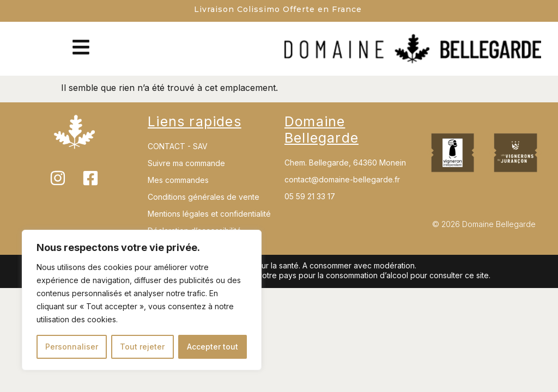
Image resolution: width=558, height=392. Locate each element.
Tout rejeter (142, 347)
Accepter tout (213, 347)
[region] (142, 300)
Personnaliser (72, 347)
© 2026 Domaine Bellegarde (484, 224)
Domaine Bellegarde (322, 130)
